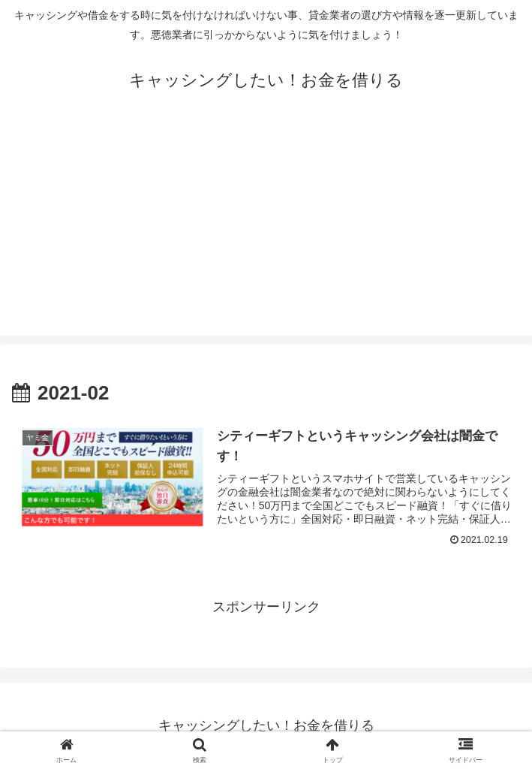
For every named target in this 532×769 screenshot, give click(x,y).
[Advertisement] (266, 231)
